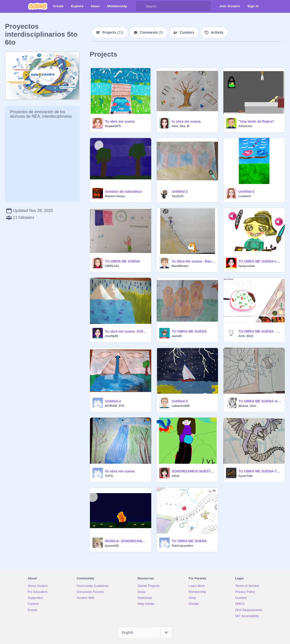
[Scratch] (38, 6)
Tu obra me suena (120, 121)
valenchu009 (181, 406)
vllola (176, 476)
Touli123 (178, 196)
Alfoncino (245, 126)
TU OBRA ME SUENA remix (260, 401)
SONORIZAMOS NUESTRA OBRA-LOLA (193, 471)
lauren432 (112, 546)
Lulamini (245, 196)
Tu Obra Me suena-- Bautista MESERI (193, 261)
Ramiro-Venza (115, 196)
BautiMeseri (180, 266)
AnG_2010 (246, 336)
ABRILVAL (112, 266)
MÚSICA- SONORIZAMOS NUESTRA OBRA (127, 541)
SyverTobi (246, 476)
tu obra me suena (186, 121)
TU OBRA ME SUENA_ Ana (260, 331)
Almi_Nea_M (181, 126)
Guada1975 (113, 126)
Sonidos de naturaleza (123, 191)
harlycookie (247, 266)
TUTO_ (110, 476)
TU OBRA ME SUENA (122, 261)
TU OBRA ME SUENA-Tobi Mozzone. (260, 471)
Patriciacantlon (182, 546)
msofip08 (111, 336)
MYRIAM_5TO (115, 406)
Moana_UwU (247, 406)
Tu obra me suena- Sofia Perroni (127, 331)
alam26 (177, 336)
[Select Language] (145, 633)
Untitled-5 (180, 401)
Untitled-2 (180, 191)
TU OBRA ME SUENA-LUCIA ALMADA (260, 261)
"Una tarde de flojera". (257, 121)
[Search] (141, 6)
